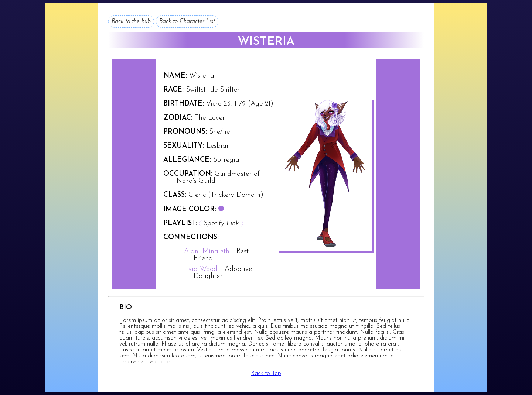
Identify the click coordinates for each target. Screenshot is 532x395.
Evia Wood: (201, 269)
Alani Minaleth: (207, 252)
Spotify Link (221, 224)
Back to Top (266, 374)
